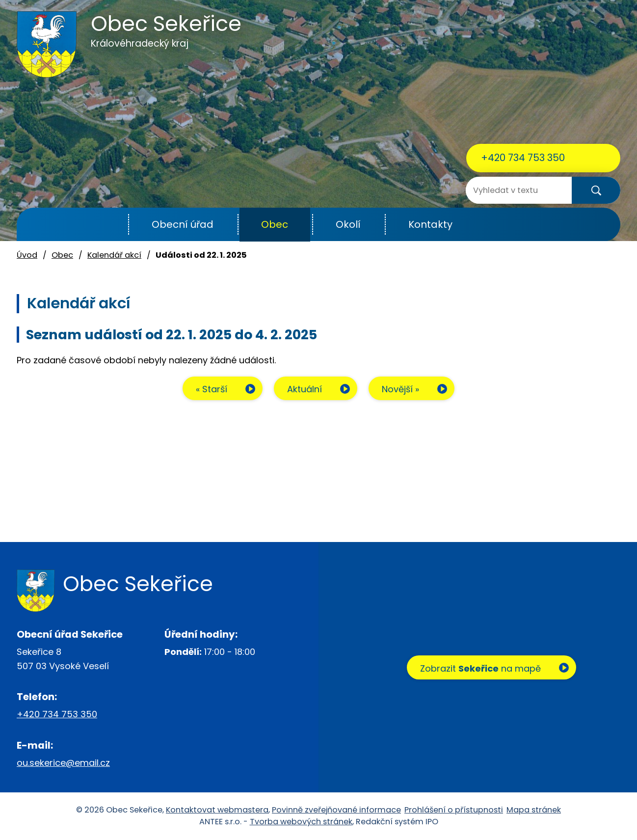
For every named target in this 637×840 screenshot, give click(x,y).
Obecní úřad (183, 224)
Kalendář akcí (114, 255)
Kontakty (430, 224)
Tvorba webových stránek (301, 822)
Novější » (400, 389)
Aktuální (305, 389)
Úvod (104, 225)
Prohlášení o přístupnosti (454, 810)
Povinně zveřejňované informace (336, 810)
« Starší (212, 389)
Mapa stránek (534, 810)
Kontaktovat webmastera (217, 810)
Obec (275, 224)
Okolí (348, 224)
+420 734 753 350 (523, 158)
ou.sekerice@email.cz (63, 763)
